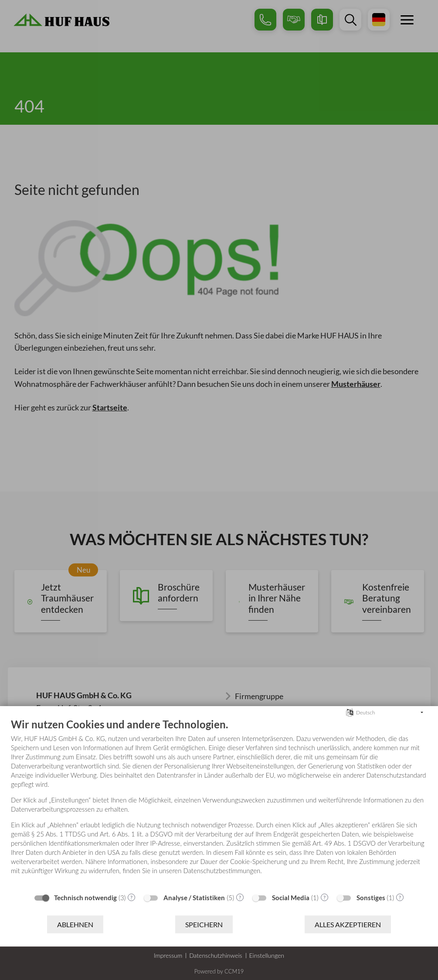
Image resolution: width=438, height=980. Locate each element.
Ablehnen (75, 924)
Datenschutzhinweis (216, 955)
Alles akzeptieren (348, 924)
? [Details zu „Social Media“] (324, 897)
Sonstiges (371, 898)
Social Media (291, 898)
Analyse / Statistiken (194, 898)
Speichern (204, 924)
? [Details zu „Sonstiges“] (400, 897)
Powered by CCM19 (219, 971)
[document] (219, 803)
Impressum (168, 955)
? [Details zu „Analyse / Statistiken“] (240, 897)
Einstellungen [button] (267, 955)
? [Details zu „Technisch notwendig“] (131, 897)
